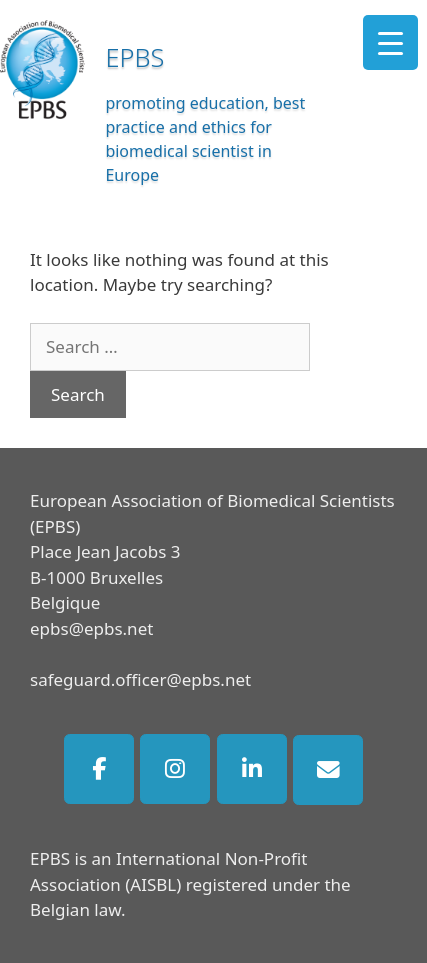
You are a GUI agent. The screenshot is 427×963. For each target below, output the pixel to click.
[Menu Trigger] (390, 42)
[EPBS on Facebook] (99, 769)
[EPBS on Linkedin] (252, 769)
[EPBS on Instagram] (175, 769)
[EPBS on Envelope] (328, 770)
